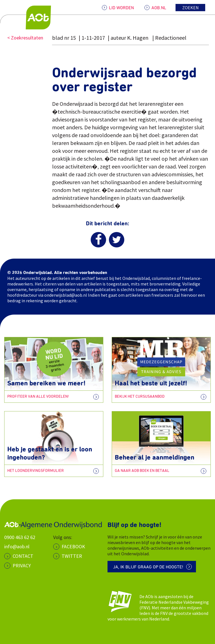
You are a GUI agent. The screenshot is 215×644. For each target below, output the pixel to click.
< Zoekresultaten (25, 38)
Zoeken (191, 8)
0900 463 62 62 (20, 537)
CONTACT (23, 556)
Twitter (72, 556)
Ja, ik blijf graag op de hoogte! (148, 567)
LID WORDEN (121, 8)
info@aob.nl (17, 546)
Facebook (73, 546)
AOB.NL (159, 8)
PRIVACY (22, 565)
